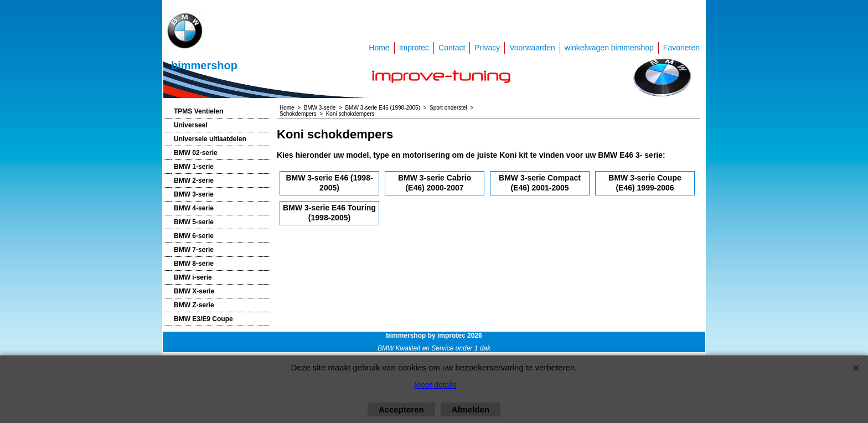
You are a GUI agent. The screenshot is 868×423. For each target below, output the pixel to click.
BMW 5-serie (194, 222)
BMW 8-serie (194, 264)
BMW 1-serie (194, 167)
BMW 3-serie (194, 194)
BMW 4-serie (194, 208)
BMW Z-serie (194, 305)
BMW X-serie (194, 291)
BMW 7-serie (194, 250)
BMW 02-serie (196, 153)
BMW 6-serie (194, 236)
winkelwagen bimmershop (609, 48)
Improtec (414, 48)
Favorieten (681, 48)
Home (379, 48)
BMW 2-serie (194, 180)
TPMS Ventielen (198, 111)
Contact (452, 48)
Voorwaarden (532, 48)
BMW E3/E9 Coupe (203, 319)
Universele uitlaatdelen (210, 139)
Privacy (487, 48)
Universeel (191, 125)
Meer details (435, 385)
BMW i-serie (193, 277)
